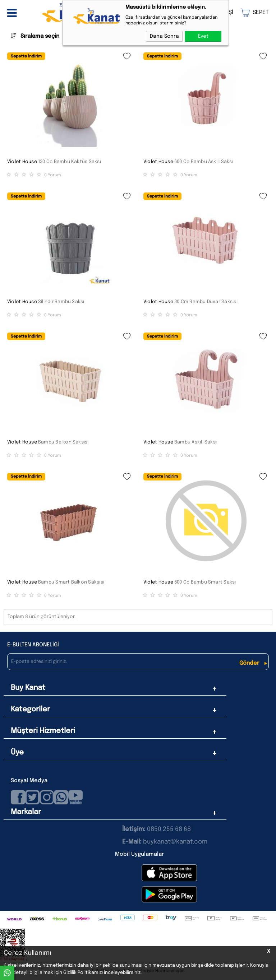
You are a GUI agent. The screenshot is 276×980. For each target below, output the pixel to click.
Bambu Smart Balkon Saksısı (71, 582)
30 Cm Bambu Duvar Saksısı (206, 302)
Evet (203, 36)
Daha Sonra (164, 36)
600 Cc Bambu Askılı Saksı (204, 162)
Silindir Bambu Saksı (61, 302)
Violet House (22, 162)
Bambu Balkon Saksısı (63, 442)
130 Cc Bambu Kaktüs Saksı (70, 162)
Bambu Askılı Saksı (195, 442)
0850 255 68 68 (169, 829)
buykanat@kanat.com (165, 842)
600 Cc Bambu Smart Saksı (205, 582)
